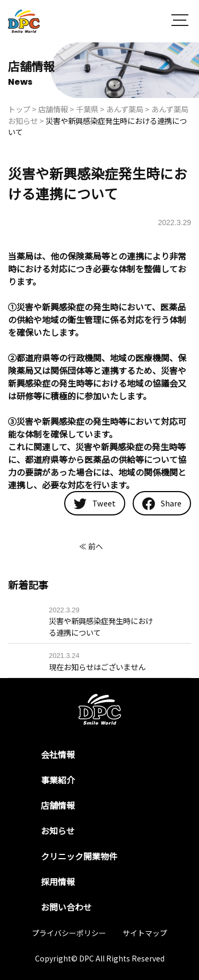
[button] (180, 21)
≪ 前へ (91, 546)
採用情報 (58, 881)
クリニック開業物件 (79, 856)
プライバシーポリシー (69, 933)
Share (162, 504)
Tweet (95, 503)
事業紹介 (58, 780)
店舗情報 (58, 805)
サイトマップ (145, 933)
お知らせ (58, 831)
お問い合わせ (66, 907)
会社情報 (58, 754)
